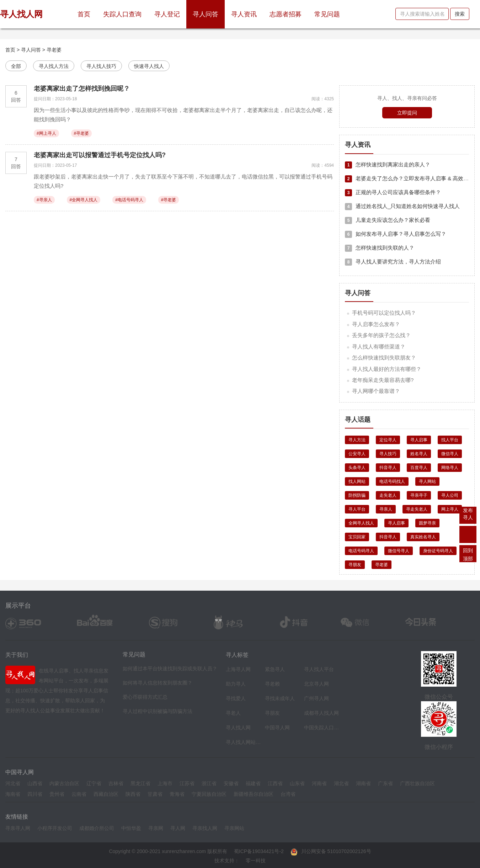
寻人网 (178, 828)
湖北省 (341, 783)
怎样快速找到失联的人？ (380, 248)
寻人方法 (357, 440)
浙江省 (209, 783)
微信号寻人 (399, 551)
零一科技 (256, 861)
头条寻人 (357, 468)
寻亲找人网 (205, 828)
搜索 (460, 14)
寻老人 (233, 713)
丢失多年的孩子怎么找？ (381, 335)
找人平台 (450, 440)
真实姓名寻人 (423, 537)
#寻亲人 (44, 200)
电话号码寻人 (361, 551)
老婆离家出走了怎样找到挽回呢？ (82, 89)
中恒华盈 (131, 828)
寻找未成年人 (280, 698)
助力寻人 (236, 684)
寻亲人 (386, 509)
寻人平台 (357, 509)
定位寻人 (388, 440)
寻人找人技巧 (101, 66)
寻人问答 (206, 14)
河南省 (319, 783)
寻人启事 (419, 440)
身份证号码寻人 (438, 551)
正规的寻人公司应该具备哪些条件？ (393, 192)
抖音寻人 (388, 468)
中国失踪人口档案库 (322, 728)
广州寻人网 (316, 698)
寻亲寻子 (419, 495)
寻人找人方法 (54, 66)
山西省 (35, 783)
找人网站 (357, 481)
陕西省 (133, 794)
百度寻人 (419, 468)
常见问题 (327, 14)
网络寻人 (450, 468)
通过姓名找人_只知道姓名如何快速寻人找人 (402, 206)
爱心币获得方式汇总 (145, 697)
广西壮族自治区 (417, 783)
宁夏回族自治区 (209, 794)
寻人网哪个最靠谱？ (376, 391)
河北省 (13, 783)
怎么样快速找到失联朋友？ (384, 358)
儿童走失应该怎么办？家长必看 (388, 220)
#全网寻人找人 (84, 200)
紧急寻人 (275, 669)
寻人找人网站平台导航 (244, 742)
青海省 (177, 794)
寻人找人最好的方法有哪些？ (387, 369)
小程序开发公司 (55, 828)
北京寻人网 (316, 684)
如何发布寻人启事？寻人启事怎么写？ (396, 234)
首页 (87, 11)
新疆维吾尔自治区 (254, 794)
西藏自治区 (106, 794)
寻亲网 (156, 828)
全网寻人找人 (361, 523)
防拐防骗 (357, 495)
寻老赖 (272, 684)
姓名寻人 (419, 454)
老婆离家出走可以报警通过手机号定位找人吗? (100, 155)
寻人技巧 (388, 454)
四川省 (35, 794)
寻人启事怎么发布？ (376, 324)
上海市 (165, 783)
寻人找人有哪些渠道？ (379, 347)
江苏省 (187, 783)
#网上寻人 (46, 133)
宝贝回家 (357, 537)
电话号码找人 (392, 481)
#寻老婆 (82, 133)
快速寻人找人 (149, 66)
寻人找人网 (238, 728)
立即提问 (407, 113)
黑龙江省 (140, 783)
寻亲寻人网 (18, 828)
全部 (16, 66)
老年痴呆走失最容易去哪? (383, 380)
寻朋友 (355, 565)
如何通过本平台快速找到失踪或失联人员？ (170, 669)
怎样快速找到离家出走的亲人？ (388, 164)
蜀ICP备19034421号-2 (259, 851)
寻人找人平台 (319, 669)
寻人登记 (167, 14)
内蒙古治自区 (64, 783)
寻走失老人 (417, 509)
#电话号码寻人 (129, 200)
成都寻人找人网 (321, 713)
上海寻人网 (238, 669)
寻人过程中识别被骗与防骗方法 (158, 711)
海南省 (13, 794)
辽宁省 (94, 783)
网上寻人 (450, 509)
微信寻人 (450, 454)
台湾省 (288, 794)
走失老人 (388, 495)
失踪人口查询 (122, 14)
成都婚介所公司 (97, 828)
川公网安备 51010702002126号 (331, 851)
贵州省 (57, 794)
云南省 (79, 794)
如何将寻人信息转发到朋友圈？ (158, 683)
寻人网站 (427, 481)
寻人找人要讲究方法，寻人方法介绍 (393, 262)
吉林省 (116, 783)
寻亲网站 (234, 828)
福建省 (253, 783)
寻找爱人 (236, 698)
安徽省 (231, 783)
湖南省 (363, 783)
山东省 (297, 783)
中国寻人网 (277, 728)
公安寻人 (357, 454)
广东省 (385, 783)
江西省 (275, 783)
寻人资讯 (244, 14)
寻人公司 (450, 495)
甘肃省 (155, 794)
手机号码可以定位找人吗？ (384, 313)
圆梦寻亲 (427, 523)
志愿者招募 (286, 14)
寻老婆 (54, 50)
